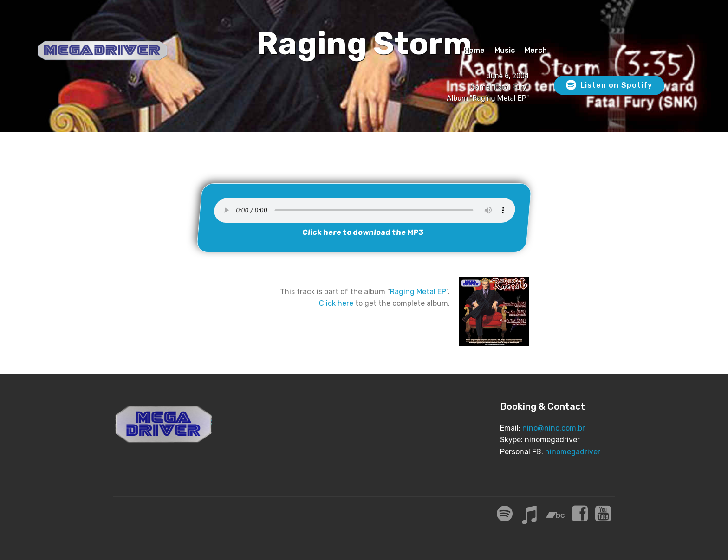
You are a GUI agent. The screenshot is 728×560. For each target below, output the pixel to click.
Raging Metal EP (418, 292)
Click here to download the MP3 (363, 232)
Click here (336, 303)
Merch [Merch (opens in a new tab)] (536, 50)
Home (474, 50)
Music (505, 50)
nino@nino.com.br (554, 428)
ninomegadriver (573, 452)
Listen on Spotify (609, 85)
